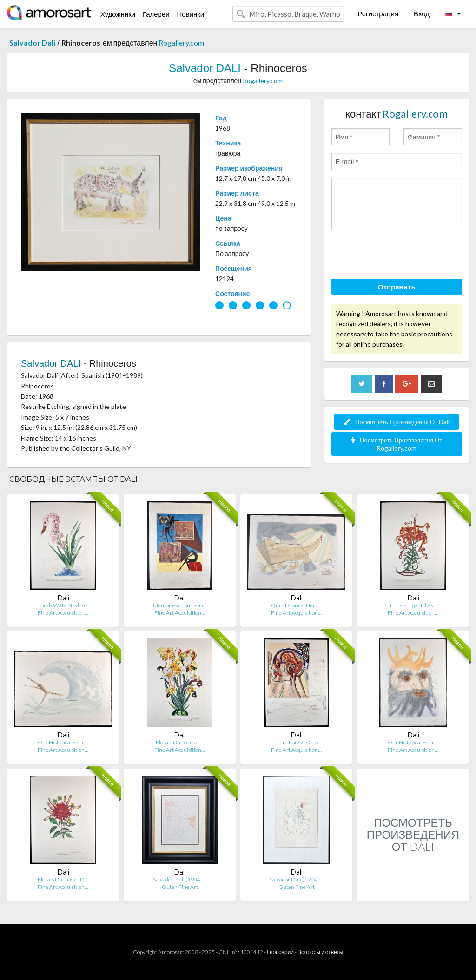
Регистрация (378, 13)
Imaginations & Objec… (296, 742)
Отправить (397, 287)
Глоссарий (280, 952)
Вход (422, 13)
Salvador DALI (205, 68)
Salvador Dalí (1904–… (180, 879)
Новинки (190, 14)
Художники (118, 14)
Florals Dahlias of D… (63, 879)
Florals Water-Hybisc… (63, 605)
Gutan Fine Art (180, 887)
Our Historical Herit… (297, 605)
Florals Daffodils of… (180, 742)
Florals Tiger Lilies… (413, 605)
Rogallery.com (181, 43)
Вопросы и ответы (320, 952)
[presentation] (402, 256)
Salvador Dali (32, 43)
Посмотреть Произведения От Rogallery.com (397, 444)
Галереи (156, 14)
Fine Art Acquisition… (63, 613)
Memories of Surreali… (180, 605)
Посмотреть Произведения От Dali (397, 422)
